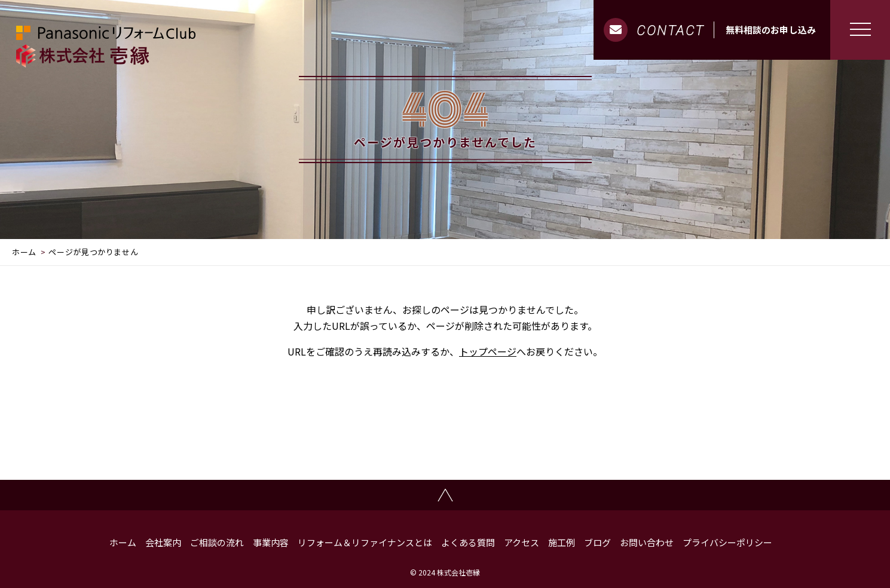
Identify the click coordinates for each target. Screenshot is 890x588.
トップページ (488, 351)
